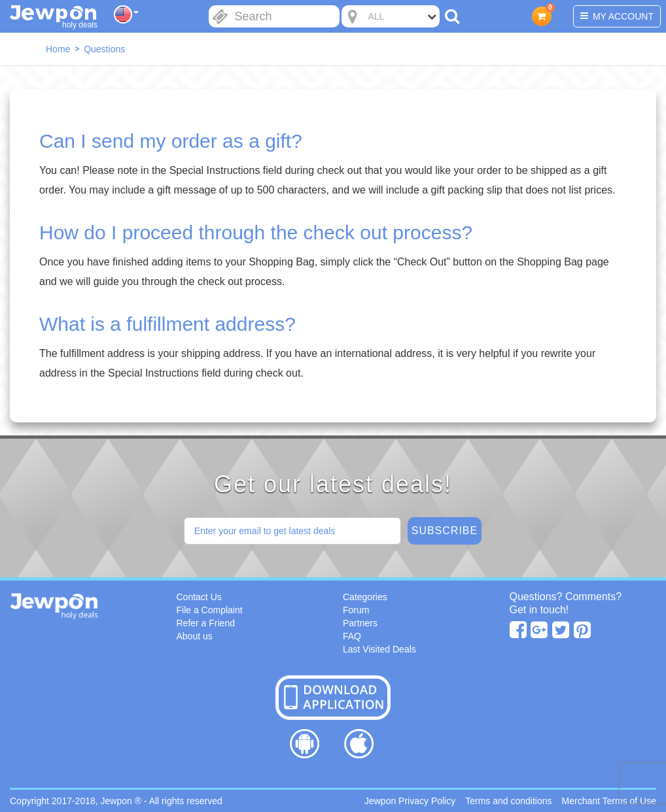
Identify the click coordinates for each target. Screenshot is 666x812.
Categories (365, 597)
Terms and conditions (508, 801)
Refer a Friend (206, 623)
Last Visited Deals (379, 649)
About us (195, 636)
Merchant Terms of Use (609, 801)
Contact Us (199, 597)
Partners (360, 623)
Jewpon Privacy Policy (410, 801)
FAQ (352, 636)
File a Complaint (210, 610)
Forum (356, 610)
